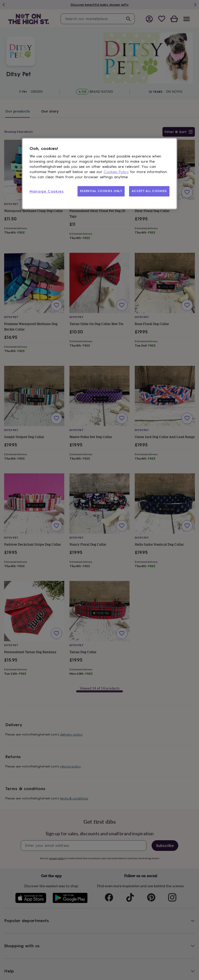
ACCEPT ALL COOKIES (149, 191)
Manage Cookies (47, 191)
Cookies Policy (116, 172)
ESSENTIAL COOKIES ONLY (101, 191)
